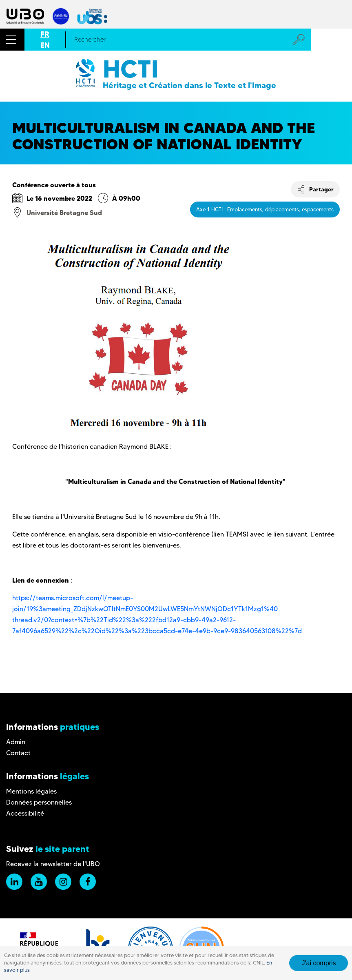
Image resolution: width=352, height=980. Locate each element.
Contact (18, 753)
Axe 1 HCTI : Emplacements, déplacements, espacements (265, 209)
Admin (16, 742)
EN (45, 45)
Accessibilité (25, 813)
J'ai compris (319, 963)
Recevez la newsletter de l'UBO (53, 864)
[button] (12, 40)
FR (45, 34)
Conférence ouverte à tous (54, 185)
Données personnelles (39, 802)
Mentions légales (31, 791)
